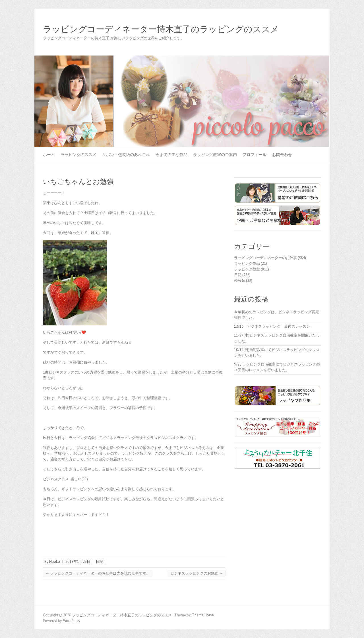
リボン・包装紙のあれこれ (126, 155)
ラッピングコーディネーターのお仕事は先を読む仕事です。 (98, 573)
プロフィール (255, 155)
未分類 (240, 281)
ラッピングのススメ (78, 155)
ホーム (49, 155)
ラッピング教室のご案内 (215, 155)
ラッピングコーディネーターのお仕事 (265, 258)
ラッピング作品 (247, 263)
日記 (100, 562)
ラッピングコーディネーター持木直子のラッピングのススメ (161, 29)
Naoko (55, 562)
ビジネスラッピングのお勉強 (197, 573)
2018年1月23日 (78, 562)
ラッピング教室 (247, 269)
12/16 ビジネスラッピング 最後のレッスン (274, 326)
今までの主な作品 (171, 155)
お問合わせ (282, 155)
